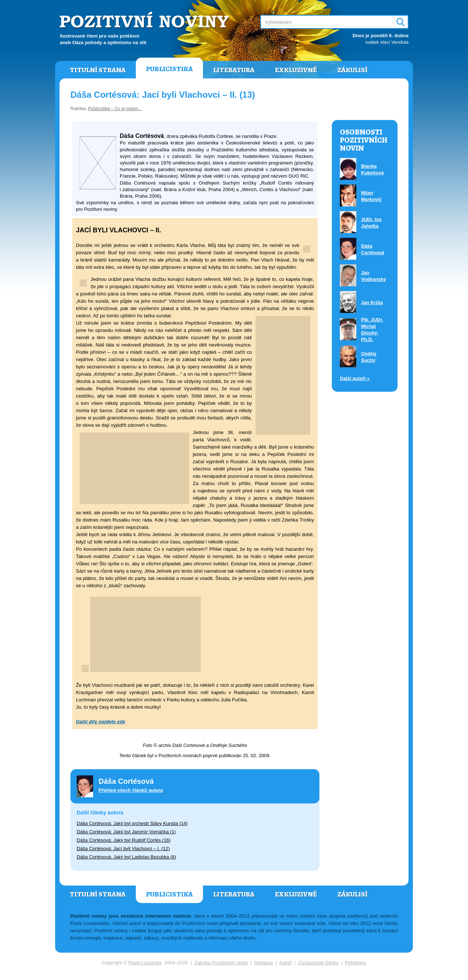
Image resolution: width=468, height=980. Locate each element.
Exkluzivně (296, 70)
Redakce (264, 963)
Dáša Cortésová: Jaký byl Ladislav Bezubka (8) (126, 857)
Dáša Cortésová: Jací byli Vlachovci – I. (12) (123, 849)
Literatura (234, 70)
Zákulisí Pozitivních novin (221, 963)
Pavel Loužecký (145, 963)
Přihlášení (356, 963)
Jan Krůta (372, 303)
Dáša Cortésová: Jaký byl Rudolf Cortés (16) (124, 840)
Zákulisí (352, 70)
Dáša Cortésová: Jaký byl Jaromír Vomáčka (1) (126, 832)
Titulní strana (98, 70)
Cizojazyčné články (319, 963)
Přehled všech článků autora (131, 790)
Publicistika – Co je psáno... (115, 109)
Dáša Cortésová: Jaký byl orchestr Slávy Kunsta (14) (132, 823)
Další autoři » (355, 378)
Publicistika (169, 69)
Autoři (285, 963)
